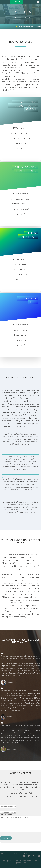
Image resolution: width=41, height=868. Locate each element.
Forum (25, 854)
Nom (2, 804)
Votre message (6, 815)
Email (2, 809)
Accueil (4, 854)
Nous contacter (14, 854)
